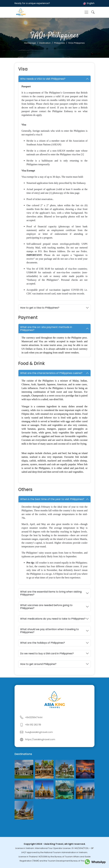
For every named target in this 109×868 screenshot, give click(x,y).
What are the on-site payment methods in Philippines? (46, 329)
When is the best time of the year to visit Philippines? (52, 499)
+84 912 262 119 (33, 725)
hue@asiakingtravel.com (39, 732)
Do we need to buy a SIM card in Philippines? (47, 653)
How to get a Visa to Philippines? (40, 308)
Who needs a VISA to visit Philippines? (43, 79)
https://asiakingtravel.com (40, 739)
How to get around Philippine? (38, 664)
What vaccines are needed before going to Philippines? (46, 607)
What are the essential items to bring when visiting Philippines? (51, 593)
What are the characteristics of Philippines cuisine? (51, 373)
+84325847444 (34, 717)
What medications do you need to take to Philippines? (53, 619)
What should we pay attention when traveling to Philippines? (49, 631)
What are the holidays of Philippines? (43, 643)
